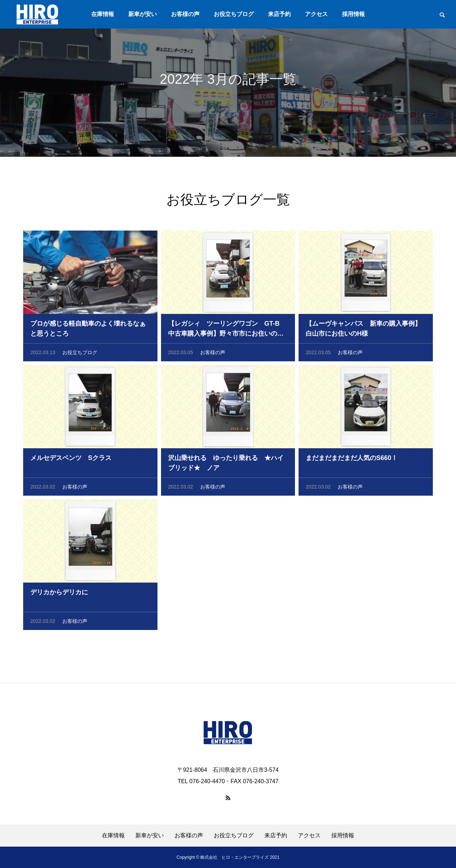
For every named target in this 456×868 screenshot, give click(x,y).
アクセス (316, 14)
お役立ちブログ (234, 14)
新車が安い (142, 14)
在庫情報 (103, 14)
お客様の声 (185, 14)
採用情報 (353, 14)
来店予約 (279, 14)
